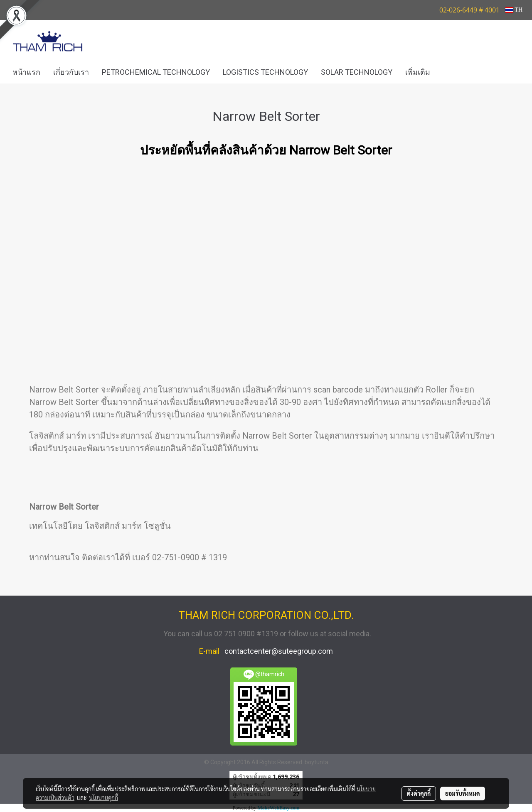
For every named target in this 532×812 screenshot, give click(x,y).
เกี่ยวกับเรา (71, 72)
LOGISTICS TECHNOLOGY (265, 72)
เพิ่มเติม (418, 72)
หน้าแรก (26, 72)
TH (514, 10)
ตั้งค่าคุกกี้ (419, 793)
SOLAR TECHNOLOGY (357, 72)
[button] (449, 72)
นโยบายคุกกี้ (103, 797)
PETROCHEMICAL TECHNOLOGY (156, 72)
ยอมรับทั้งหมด (463, 793)
